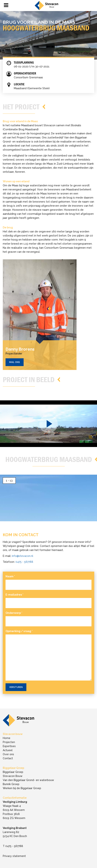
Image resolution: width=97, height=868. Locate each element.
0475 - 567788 (24, 562)
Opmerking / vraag (19, 631)
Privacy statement (14, 856)
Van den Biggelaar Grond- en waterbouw (28, 780)
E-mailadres (14, 595)
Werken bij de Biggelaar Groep (22, 788)
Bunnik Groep (11, 784)
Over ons (8, 754)
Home (7, 738)
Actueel (8, 750)
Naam (10, 576)
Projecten (9, 742)
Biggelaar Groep (13, 772)
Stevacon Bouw (13, 776)
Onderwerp (14, 613)
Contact (8, 758)
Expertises (9, 746)
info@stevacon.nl (22, 556)
